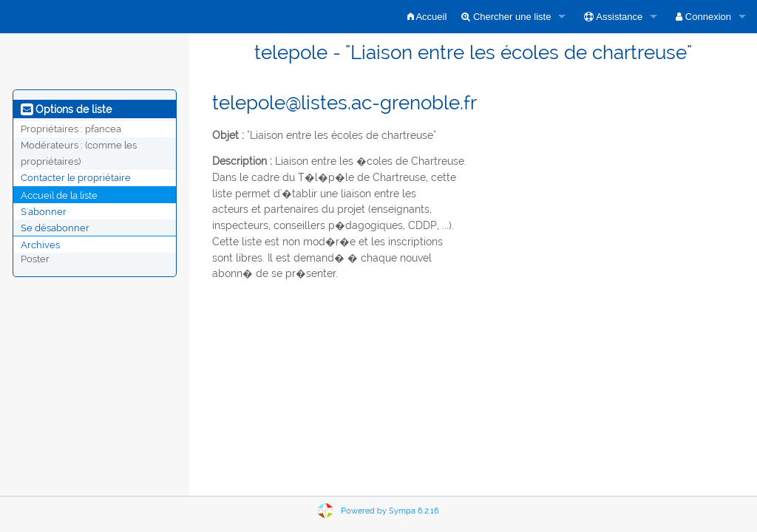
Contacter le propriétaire (76, 178)
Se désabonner (55, 227)
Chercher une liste (506, 17)
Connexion (703, 17)
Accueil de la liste (59, 195)
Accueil (427, 17)
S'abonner (44, 211)
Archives (40, 244)
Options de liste (66, 109)
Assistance (613, 17)
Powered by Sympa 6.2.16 (390, 511)
